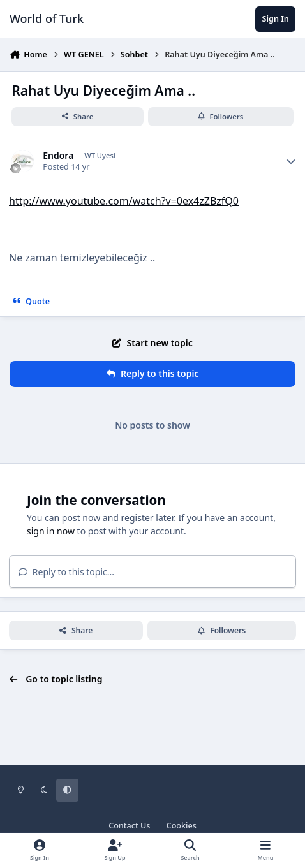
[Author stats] (291, 161)
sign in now (51, 531)
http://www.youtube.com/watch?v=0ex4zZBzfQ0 (124, 201)
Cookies (182, 826)
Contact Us (129, 826)
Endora (58, 156)
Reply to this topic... (66, 572)
